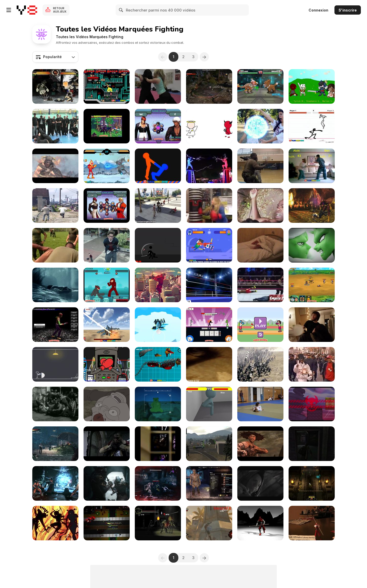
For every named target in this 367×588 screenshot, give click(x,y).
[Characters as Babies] (312, 86)
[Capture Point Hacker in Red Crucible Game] (209, 444)
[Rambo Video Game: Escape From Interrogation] (55, 444)
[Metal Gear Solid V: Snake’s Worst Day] (158, 404)
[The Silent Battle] (55, 364)
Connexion (318, 10)
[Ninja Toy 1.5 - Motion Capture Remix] (260, 523)
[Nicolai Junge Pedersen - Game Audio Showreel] (312, 483)
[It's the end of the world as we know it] (312, 364)
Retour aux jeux (60, 10)
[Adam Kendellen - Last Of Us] (312, 444)
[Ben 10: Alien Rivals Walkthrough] (107, 166)
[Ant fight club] (209, 364)
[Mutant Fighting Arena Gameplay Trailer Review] (260, 86)
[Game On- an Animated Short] (209, 404)
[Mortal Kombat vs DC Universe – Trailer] (312, 206)
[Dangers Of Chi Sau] (55, 126)
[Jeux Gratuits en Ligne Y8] (27, 10)
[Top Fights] (260, 285)
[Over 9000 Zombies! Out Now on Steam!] (107, 523)
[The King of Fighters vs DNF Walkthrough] (107, 126)
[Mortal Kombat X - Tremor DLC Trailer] (55, 483)
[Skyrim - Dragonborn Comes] (55, 166)
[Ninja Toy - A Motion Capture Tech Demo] (312, 523)
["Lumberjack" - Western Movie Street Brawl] (55, 404)
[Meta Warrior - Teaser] (158, 523)
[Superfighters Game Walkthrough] (107, 86)
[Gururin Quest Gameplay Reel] (312, 404)
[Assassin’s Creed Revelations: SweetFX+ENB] (209, 523)
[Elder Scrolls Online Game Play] (209, 483)
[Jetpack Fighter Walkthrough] (107, 325)
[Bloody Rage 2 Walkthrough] (55, 325)
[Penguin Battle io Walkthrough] (158, 325)
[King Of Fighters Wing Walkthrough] (158, 126)
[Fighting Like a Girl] (209, 206)
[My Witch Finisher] (209, 86)
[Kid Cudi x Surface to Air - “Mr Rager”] (107, 444)
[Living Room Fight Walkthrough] (312, 166)
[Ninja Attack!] (260, 206)
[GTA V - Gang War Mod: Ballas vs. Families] (55, 206)
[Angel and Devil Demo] (209, 126)
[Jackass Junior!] (260, 245)
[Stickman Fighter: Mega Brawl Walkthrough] (209, 325)
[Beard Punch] (312, 325)
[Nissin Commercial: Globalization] (260, 364)
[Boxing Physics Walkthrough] (260, 325)
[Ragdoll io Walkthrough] (209, 245)
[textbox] (55, 57)
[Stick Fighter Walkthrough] (312, 126)
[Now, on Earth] (107, 404)
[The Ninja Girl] (158, 86)
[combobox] (55, 57)
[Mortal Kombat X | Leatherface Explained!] (260, 444)
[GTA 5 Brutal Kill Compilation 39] (158, 206)
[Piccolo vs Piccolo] (312, 245)
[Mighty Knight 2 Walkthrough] (312, 285)
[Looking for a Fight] (158, 285)
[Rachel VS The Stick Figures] (260, 126)
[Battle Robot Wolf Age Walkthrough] (158, 364)
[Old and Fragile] (107, 364)
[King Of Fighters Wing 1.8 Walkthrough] (107, 206)
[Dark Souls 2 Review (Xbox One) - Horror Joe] (260, 483)
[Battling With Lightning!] (209, 166)
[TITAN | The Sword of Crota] (158, 483)
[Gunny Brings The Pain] (55, 245)
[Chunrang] (55, 523)
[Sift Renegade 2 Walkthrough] (158, 245)
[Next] (204, 57)
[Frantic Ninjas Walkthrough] (107, 285)
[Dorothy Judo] (260, 404)
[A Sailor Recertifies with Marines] (260, 166)
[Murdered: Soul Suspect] (55, 285)
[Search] (121, 10)
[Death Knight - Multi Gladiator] (158, 444)
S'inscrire (348, 10)
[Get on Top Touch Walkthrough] (158, 166)
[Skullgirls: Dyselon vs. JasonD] (55, 86)
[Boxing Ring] (209, 285)
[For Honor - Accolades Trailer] (107, 483)
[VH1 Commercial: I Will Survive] (107, 245)
